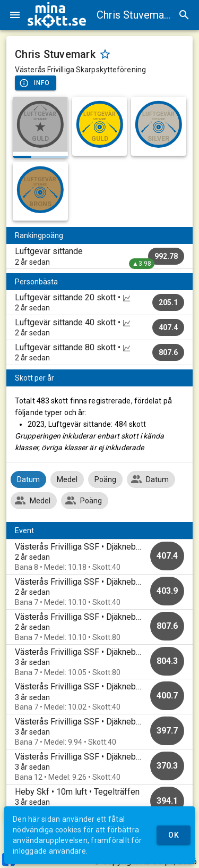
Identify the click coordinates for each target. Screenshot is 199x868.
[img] (57, 15)
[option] (99, 557)
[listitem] (99, 256)
